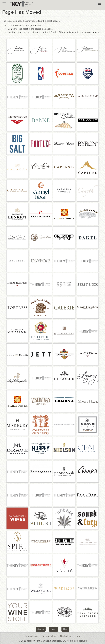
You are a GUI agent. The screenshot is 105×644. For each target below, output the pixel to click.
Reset (54, 629)
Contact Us (66, 636)
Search (41, 629)
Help (65, 629)
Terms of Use (31, 636)
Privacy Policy (49, 636)
